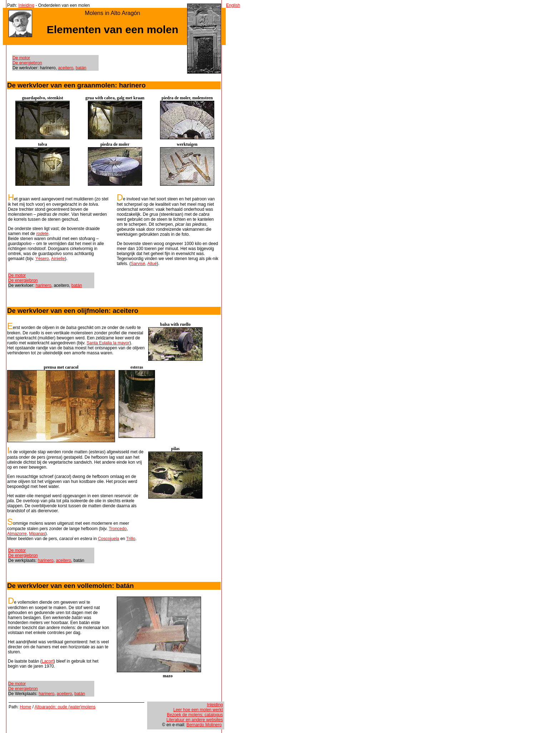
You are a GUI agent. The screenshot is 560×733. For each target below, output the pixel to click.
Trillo (131, 539)
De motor (21, 58)
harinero (44, 285)
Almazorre (17, 534)
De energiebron (27, 63)
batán (81, 68)
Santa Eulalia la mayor (108, 343)
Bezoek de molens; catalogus (195, 715)
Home (25, 707)
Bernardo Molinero (204, 725)
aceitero (66, 68)
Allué (152, 264)
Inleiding (26, 5)
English (233, 5)
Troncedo (117, 529)
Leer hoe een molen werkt (198, 710)
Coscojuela (108, 539)
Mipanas (37, 534)
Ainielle (58, 259)
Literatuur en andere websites (195, 720)
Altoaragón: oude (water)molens (65, 707)
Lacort (48, 661)
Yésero (42, 259)
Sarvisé (138, 264)
